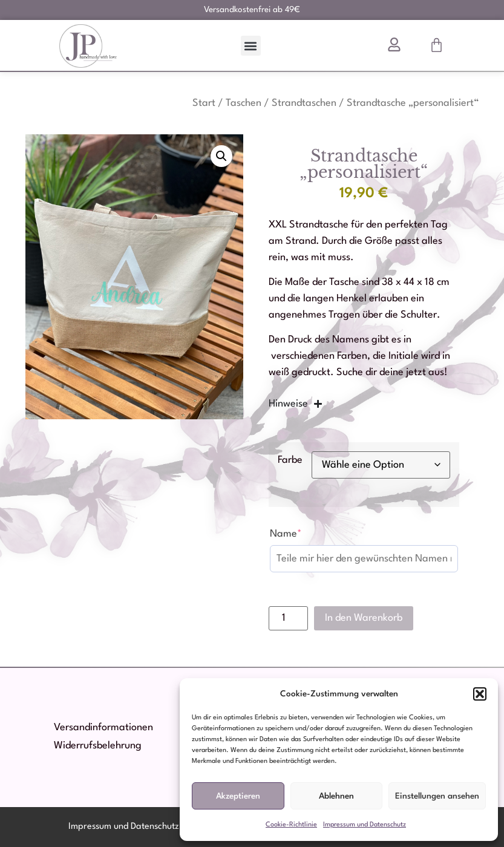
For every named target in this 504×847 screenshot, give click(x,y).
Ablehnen (336, 796)
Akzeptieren (238, 796)
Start (204, 103)
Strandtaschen (304, 103)
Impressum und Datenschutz (365, 825)
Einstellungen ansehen (437, 796)
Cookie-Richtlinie (291, 825)
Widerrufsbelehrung (98, 746)
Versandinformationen (103, 728)
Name (286, 534)
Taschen (244, 103)
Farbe (290, 460)
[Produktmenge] (288, 618)
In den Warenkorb (364, 618)
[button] (480, 694)
